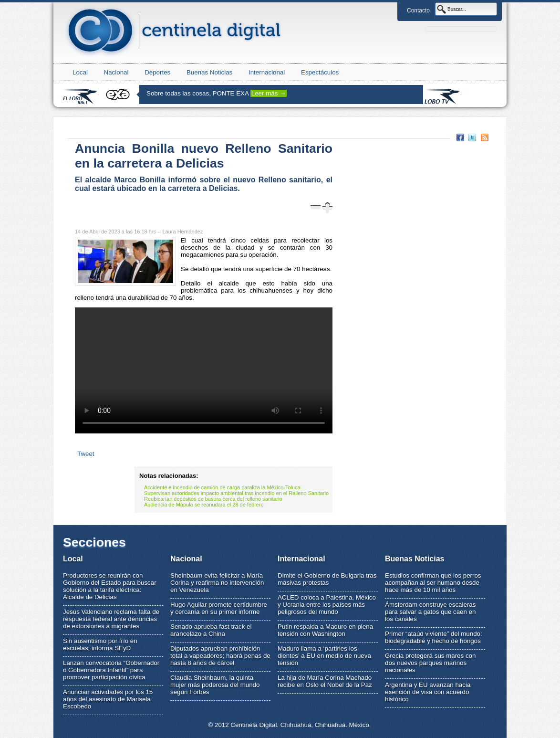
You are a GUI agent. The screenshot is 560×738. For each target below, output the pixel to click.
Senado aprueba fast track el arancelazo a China (211, 630)
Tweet (86, 454)
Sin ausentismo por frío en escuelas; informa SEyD (100, 644)
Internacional (267, 72)
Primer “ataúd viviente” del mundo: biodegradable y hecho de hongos (434, 637)
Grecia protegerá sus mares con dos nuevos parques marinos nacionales (430, 663)
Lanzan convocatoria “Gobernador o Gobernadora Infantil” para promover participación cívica (111, 670)
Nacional (116, 72)
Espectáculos (320, 72)
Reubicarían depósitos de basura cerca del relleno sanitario (213, 499)
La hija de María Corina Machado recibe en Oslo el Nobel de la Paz (325, 681)
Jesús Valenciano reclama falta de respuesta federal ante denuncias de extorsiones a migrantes (111, 619)
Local (80, 72)
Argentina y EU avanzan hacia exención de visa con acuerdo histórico (428, 692)
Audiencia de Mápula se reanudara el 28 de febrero (204, 505)
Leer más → (269, 93)
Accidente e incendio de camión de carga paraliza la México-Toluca (222, 487)
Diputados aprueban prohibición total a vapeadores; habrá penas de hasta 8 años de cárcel (220, 656)
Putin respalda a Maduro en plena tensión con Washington (325, 630)
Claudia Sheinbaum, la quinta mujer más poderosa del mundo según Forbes (215, 685)
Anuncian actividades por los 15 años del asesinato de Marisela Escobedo (108, 699)
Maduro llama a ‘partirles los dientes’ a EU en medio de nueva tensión (324, 656)
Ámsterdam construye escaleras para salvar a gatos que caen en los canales (430, 612)
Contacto (418, 11)
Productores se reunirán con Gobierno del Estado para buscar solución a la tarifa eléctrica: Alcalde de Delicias (110, 586)
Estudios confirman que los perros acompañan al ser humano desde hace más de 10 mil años (433, 583)
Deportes (157, 72)
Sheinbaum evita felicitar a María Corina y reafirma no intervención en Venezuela (217, 583)
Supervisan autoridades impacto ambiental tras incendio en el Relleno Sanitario (236, 493)
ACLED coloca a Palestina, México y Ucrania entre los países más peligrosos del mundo (327, 605)
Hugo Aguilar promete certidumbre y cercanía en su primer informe (219, 608)
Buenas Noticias (209, 72)
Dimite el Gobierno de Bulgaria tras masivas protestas (327, 579)
